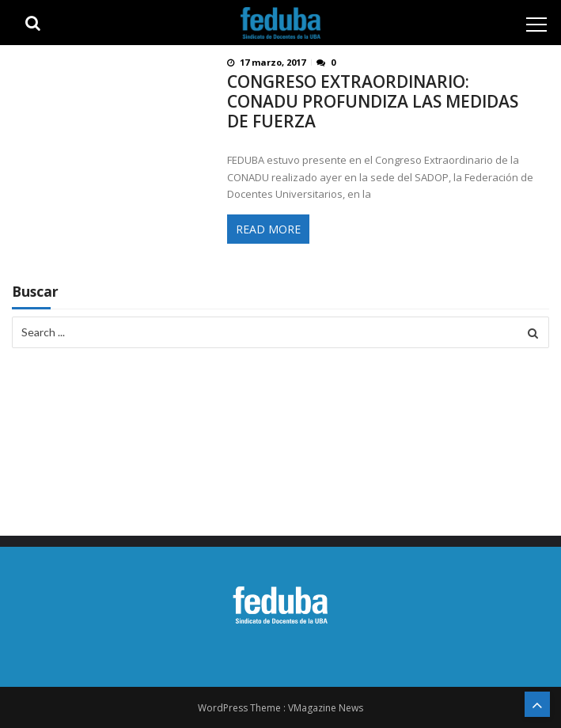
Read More (268, 229)
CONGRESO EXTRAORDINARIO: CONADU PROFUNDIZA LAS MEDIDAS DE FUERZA (373, 102)
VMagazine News (326, 708)
